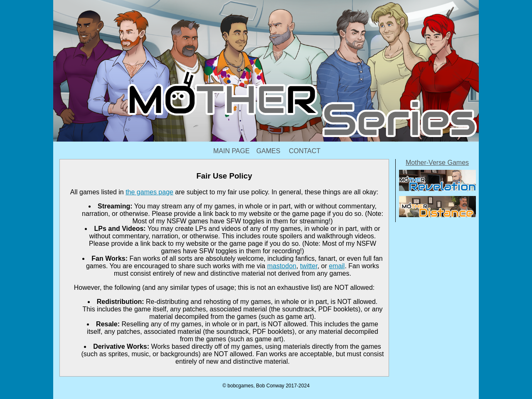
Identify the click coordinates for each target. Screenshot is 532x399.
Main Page (232, 151)
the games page (149, 192)
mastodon (282, 266)
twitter (309, 266)
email (337, 266)
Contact (305, 151)
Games (268, 151)
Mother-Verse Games (437, 163)
